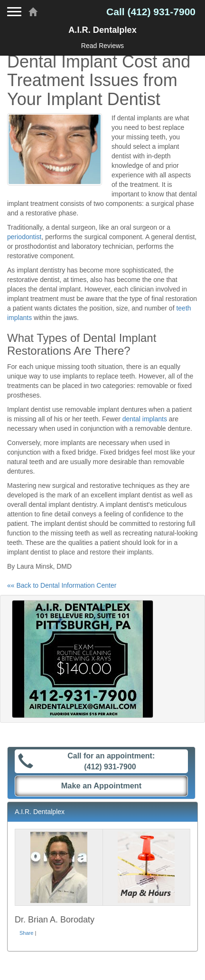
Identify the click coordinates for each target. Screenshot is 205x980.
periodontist (24, 237)
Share (26, 933)
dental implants (145, 419)
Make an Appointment (102, 786)
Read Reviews (102, 46)
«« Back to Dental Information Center (62, 585)
